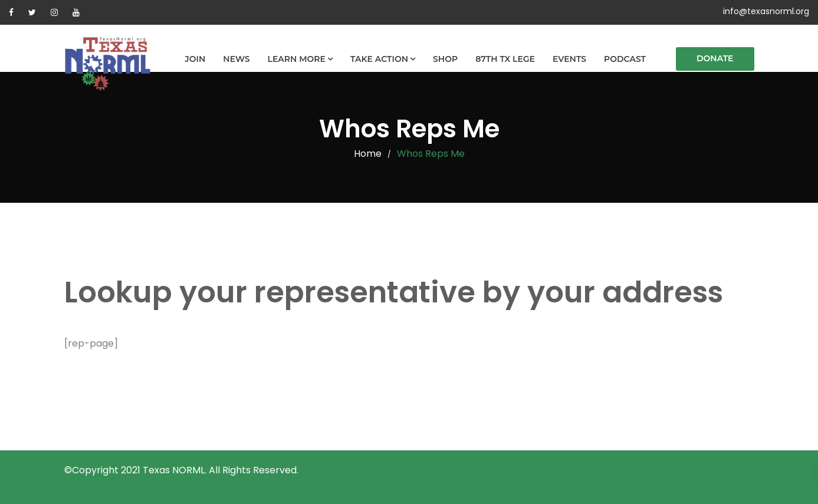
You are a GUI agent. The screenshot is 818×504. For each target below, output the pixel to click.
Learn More (297, 59)
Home (368, 154)
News (236, 59)
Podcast (625, 59)
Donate (715, 58)
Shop (445, 59)
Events (569, 59)
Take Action (379, 59)
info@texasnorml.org (766, 11)
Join (195, 59)
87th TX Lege (505, 59)
